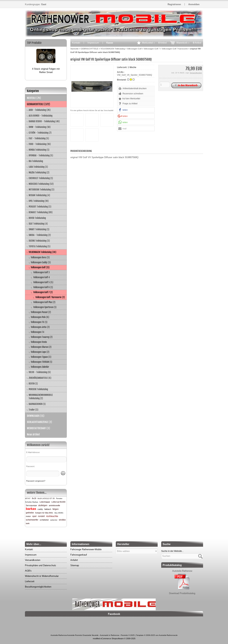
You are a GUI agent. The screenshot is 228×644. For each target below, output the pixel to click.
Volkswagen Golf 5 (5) (43, 282)
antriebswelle (54, 505)
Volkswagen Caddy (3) (41, 262)
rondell (41, 516)
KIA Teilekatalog (36, 161)
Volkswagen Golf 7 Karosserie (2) (50, 297)
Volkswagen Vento (39, 342)
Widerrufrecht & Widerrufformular (42, 576)
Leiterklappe (45, 502)
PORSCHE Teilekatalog (38, 389)
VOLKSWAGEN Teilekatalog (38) (42, 252)
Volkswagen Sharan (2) (41, 347)
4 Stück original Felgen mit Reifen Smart (46, 71)
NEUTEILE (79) (34, 98)
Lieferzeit (30, 581)
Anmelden (194, 4)
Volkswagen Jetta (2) (40, 327)
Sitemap (75, 565)
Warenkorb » (189, 43)
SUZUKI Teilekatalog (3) (39, 241)
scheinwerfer (32, 520)
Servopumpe (31, 505)
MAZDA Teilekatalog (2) (39, 173)
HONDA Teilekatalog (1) (39, 150)
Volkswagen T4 (37, 332)
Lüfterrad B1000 (58, 502)
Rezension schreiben (133, 94)
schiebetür (44, 520)
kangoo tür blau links (44, 513)
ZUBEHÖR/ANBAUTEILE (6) (40, 378)
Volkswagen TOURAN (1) (42, 362)
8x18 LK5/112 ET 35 (46, 498)
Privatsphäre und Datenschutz (41, 565)
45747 (28, 498)
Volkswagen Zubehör (40, 367)
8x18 (34, 498)
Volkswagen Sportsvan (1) (45, 307)
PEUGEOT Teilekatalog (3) (40, 207)
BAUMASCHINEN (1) (37, 404)
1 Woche (132, 67)
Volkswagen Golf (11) (40, 267)
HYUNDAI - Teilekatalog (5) (41, 155)
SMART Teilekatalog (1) (39, 229)
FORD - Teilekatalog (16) (40, 144)
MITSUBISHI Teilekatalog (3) (42, 190)
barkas (31, 509)
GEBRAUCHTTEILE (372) (38, 104)
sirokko (62, 520)
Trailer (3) (33, 410)
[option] (46, 60)
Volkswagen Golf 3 (42, 272)
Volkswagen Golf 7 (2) (43, 292)
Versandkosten (196, 73)
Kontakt (76, 43)
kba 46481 (59, 513)
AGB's (28, 571)
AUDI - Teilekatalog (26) (40, 110)
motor (28, 516)
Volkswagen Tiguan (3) (41, 357)
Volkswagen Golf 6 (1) (43, 287)
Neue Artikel (33, 434)
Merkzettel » (154, 43)
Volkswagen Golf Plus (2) (44, 302)
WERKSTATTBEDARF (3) (38, 428)
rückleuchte (52, 516)
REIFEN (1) (33, 384)
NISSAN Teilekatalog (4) (39, 195)
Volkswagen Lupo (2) (40, 352)
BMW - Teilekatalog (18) (40, 127)
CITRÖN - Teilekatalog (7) (40, 133)
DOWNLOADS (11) (36, 416)
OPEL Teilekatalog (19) (39, 201)
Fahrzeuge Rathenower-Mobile (86, 549)
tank (28, 523)
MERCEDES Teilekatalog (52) (41, 184)
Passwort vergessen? (36, 481)
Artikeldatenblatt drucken (135, 88)
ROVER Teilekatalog (37, 218)
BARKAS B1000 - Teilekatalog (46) (44, 121)
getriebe (30, 513)
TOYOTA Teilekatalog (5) (40, 246)
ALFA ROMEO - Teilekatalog (41, 116)
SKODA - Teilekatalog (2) (40, 235)
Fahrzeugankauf (79, 555)
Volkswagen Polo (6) (40, 317)
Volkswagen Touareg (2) (42, 337)
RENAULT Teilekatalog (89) (41, 212)
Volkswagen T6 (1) (39, 322)
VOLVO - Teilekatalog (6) (40, 372)
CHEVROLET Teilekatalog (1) (41, 178)
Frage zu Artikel (130, 104)
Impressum (93, 43)
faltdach (48, 509)
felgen (56, 509)
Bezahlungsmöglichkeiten (38, 587)
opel (34, 516)
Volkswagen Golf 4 (42, 277)
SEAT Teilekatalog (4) (38, 224)
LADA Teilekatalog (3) (38, 167)
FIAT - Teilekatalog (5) (39, 138)
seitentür (54, 520)
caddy (40, 509)
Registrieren (174, 4)
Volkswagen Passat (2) (41, 312)
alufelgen (43, 505)
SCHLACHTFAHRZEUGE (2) (39, 422)
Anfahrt (74, 560)
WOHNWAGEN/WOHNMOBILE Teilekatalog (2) (41, 397)
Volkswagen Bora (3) (40, 257)
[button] (136, 110)
